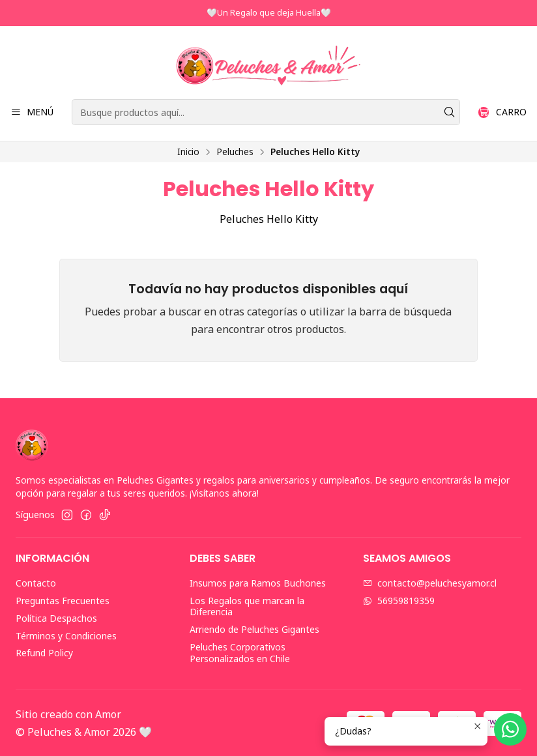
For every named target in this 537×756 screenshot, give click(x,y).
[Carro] (502, 112)
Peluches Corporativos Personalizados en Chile (240, 653)
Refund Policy (44, 653)
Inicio (188, 152)
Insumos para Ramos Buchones (258, 583)
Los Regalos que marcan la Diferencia (247, 606)
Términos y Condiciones (66, 636)
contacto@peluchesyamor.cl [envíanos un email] (430, 583)
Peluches (235, 152)
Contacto (36, 583)
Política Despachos (56, 618)
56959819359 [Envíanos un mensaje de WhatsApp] (399, 601)
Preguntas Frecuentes (63, 601)
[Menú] (32, 112)
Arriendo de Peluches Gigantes (254, 629)
